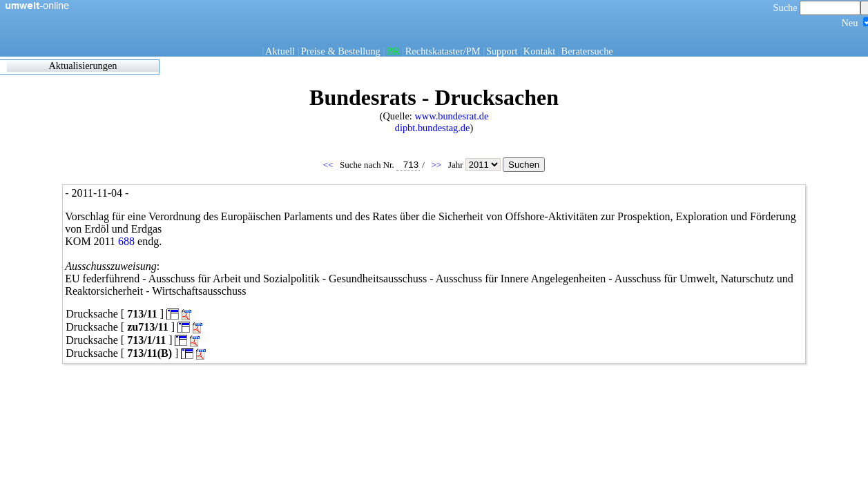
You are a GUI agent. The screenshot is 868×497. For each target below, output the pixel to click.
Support (502, 51)
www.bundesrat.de (451, 116)
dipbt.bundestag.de (433, 128)
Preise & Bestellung (341, 51)
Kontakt (539, 51)
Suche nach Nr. (380, 165)
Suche (817, 8)
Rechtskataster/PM (443, 51)
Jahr (475, 165)
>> (438, 165)
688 (126, 241)
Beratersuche (587, 51)
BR (393, 51)
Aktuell (280, 51)
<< (329, 165)
